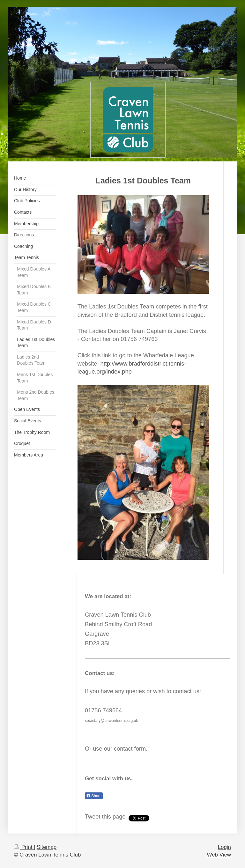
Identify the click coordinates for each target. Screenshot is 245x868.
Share (94, 796)
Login (224, 847)
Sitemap (47, 847)
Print (24, 847)
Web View (219, 855)
